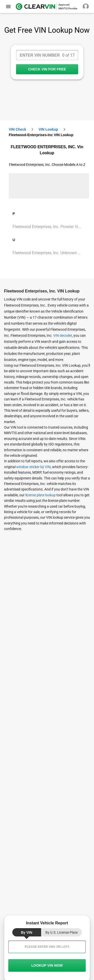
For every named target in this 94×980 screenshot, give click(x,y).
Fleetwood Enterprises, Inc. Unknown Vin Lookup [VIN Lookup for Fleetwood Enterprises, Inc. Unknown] (49, 253)
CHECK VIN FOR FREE (47, 69)
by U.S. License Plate (62, 932)
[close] (8, 7)
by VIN (26, 932)
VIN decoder (63, 335)
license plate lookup (40, 495)
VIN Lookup (48, 129)
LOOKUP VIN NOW (47, 965)
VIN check (17, 129)
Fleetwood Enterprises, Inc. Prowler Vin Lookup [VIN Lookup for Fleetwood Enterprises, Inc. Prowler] (49, 227)
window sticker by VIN (33, 467)
